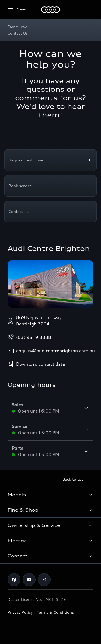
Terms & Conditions (55, 612)
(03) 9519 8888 (29, 337)
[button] (50, 495)
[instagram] (44, 580)
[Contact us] (50, 212)
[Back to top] (78, 479)
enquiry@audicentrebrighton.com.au (51, 351)
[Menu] (50, 10)
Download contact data (36, 364)
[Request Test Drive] (50, 160)
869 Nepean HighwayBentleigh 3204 (34, 321)
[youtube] (29, 580)
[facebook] (14, 580)
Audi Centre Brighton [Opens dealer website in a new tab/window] (49, 249)
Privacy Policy (20, 612)
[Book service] (50, 186)
